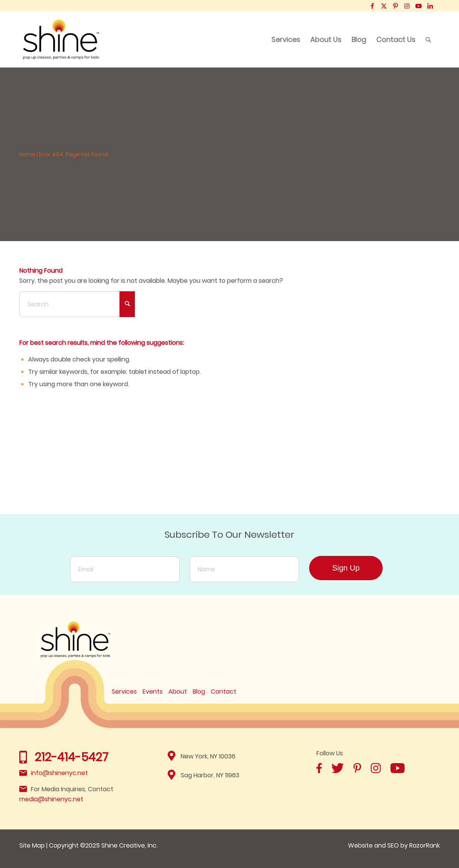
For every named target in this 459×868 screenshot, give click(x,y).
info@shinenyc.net (59, 773)
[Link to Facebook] (372, 6)
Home (27, 154)
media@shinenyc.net (51, 799)
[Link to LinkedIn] (430, 6)
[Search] (428, 40)
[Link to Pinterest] (395, 6)
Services (124, 692)
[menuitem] (286, 40)
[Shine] (61, 40)
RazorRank (425, 845)
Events (153, 692)
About (178, 692)
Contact (224, 692)
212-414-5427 (71, 757)
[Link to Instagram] (407, 6)
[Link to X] (384, 6)
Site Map (32, 845)
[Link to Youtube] (418, 6)
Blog (199, 692)
